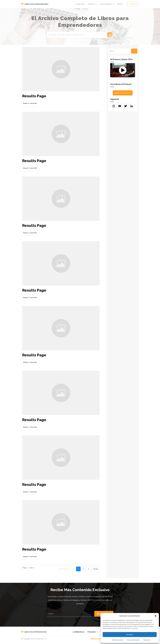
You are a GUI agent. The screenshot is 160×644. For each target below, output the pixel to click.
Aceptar (130, 635)
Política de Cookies (117, 640)
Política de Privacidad (133, 640)
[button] (156, 616)
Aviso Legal (147, 640)
